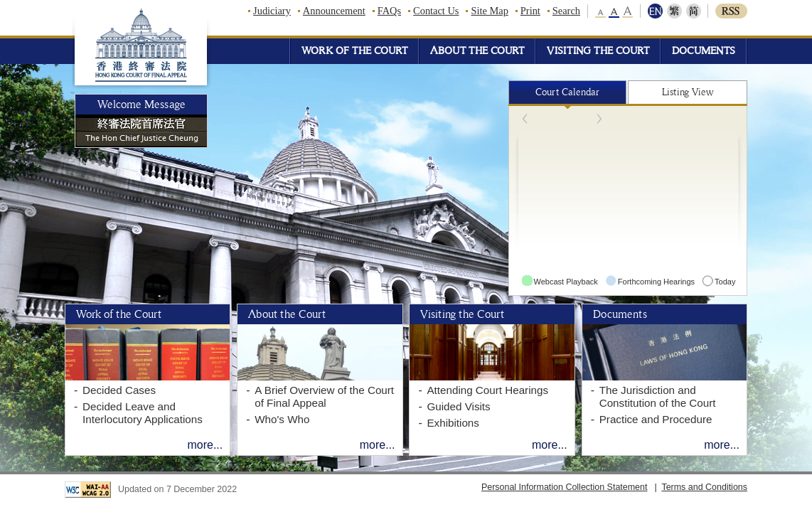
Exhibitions (453, 423)
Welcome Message (141, 105)
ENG (657, 11)
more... (205, 445)
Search (566, 11)
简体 (692, 11)
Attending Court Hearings (487, 390)
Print (530, 11)
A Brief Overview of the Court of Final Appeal (324, 396)
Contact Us (436, 11)
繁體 (674, 11)
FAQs (389, 11)
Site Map (489, 11)
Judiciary (272, 11)
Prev (540, 118)
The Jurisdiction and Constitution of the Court (658, 396)
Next (584, 118)
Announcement (334, 11)
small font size (602, 11)
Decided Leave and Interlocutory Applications (143, 413)
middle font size (614, 11)
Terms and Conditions (704, 487)
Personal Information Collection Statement (565, 487)
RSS (731, 11)
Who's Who (282, 419)
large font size (627, 11)
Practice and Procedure (656, 419)
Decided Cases (119, 390)
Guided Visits (458, 406)
